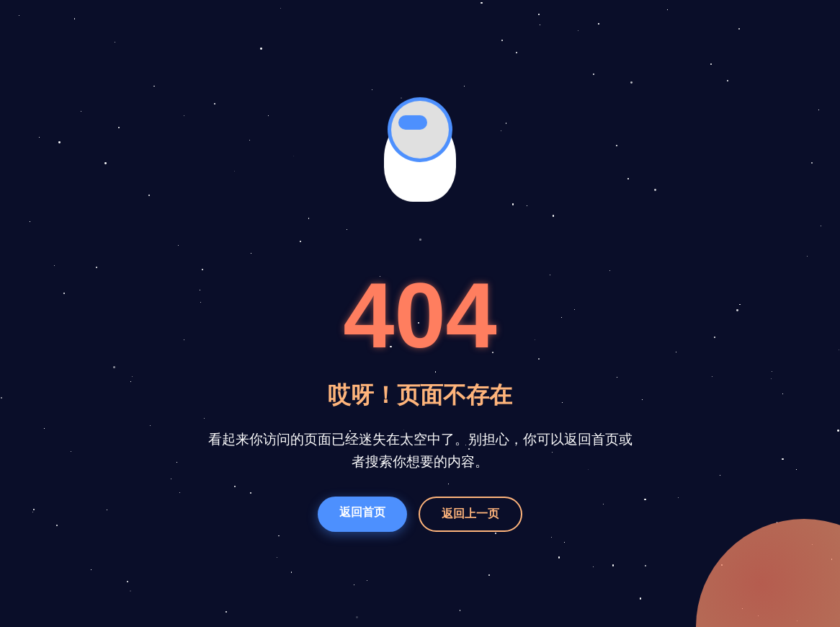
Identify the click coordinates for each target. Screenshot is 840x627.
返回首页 (362, 512)
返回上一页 (470, 513)
